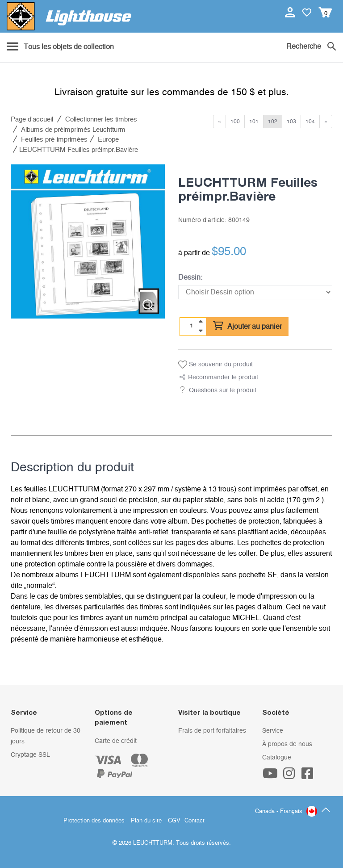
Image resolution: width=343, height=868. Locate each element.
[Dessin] (255, 292)
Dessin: (190, 277)
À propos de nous (287, 744)
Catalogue (277, 758)
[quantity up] (201, 322)
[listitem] (88, 241)
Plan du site (146, 821)
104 (310, 122)
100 (235, 122)
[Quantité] (192, 326)
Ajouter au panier (247, 326)
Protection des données (94, 821)
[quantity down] (201, 331)
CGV (174, 821)
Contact (195, 821)
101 (254, 122)
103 (291, 122)
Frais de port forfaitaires (212, 731)
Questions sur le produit (223, 390)
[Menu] (60, 47)
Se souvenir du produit (215, 365)
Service (273, 731)
